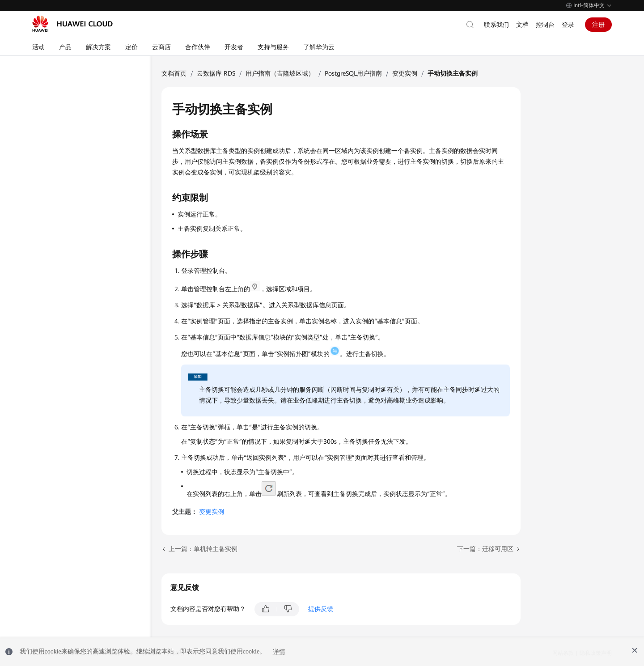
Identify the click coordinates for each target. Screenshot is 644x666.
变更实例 (405, 73)
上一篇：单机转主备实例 (203, 549)
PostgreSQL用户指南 (353, 73)
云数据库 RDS (216, 73)
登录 (568, 25)
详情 (279, 651)
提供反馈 (321, 609)
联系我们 (496, 25)
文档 (522, 25)
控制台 (545, 25)
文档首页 (174, 73)
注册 (598, 25)
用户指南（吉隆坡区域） (280, 73)
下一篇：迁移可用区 (485, 549)
